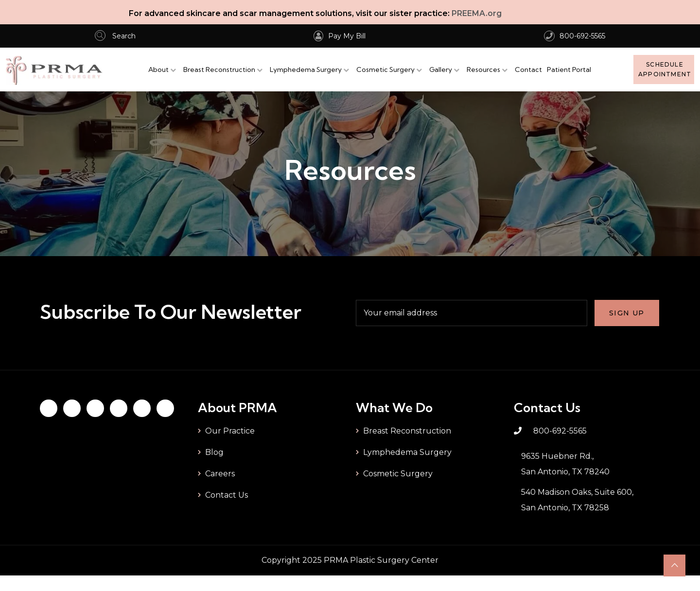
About (158, 70)
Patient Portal (569, 70)
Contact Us (227, 495)
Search (115, 36)
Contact (528, 70)
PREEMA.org (477, 13)
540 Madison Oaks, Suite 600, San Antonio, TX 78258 (577, 500)
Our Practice (230, 431)
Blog (214, 452)
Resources (483, 70)
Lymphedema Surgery (306, 70)
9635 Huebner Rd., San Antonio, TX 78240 (565, 464)
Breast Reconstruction (219, 70)
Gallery (441, 70)
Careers (220, 474)
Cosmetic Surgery (385, 70)
